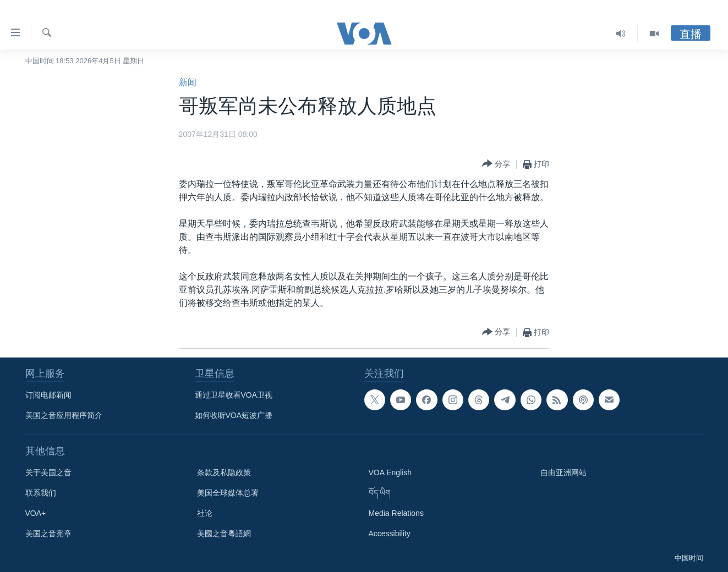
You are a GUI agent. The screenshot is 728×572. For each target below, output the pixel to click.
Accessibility (390, 533)
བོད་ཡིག (380, 493)
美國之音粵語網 (224, 533)
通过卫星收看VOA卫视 (234, 395)
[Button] (496, 164)
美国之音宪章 (48, 533)
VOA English (390, 472)
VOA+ (36, 513)
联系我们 (41, 493)
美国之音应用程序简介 (64, 415)
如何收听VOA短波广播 (234, 415)
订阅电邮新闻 (48, 395)
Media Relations (396, 513)
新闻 (188, 82)
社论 (205, 513)
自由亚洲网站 (563, 472)
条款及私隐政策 (224, 472)
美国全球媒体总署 (228, 493)
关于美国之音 (48, 472)
